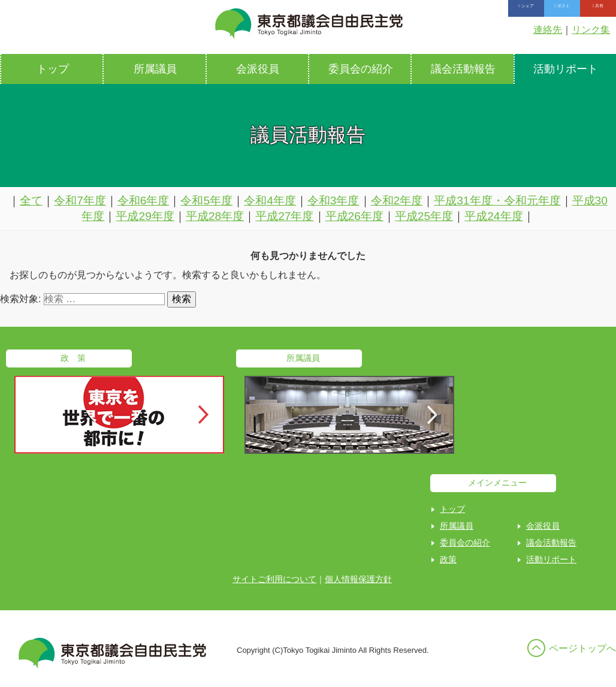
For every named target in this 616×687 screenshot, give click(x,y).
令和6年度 (144, 201)
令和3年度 (333, 201)
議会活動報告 (463, 69)
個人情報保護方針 (358, 579)
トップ (53, 69)
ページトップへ (582, 648)
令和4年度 (270, 201)
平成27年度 (284, 216)
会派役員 (258, 69)
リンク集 (591, 30)
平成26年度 (354, 216)
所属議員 (155, 69)
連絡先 (548, 30)
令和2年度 (397, 201)
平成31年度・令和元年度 (497, 201)
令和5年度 (206, 201)
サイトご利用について (274, 579)
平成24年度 (493, 216)
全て (31, 201)
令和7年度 (80, 201)
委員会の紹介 (361, 69)
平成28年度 (215, 216)
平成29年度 (145, 216)
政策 (448, 559)
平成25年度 (424, 216)
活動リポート (551, 559)
